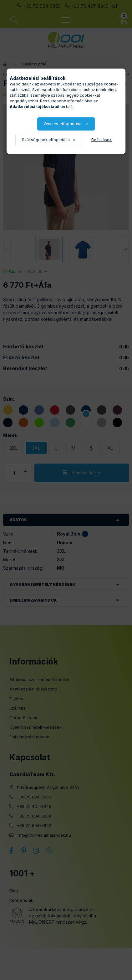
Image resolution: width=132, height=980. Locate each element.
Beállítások (102, 140)
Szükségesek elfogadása (46, 140)
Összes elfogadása (63, 124)
